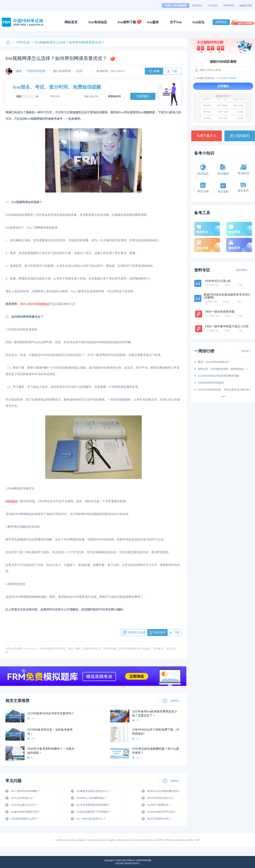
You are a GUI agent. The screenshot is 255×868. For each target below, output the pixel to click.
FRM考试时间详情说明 (211, 383)
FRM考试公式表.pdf (218, 281)
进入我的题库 (240, 136)
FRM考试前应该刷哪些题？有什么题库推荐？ (156, 751)
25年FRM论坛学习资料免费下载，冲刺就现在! (156, 732)
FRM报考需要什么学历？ (25, 819)
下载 (240, 285)
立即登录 (221, 22)
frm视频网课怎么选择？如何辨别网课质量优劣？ (68, 42)
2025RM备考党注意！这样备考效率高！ (50, 732)
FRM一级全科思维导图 (220, 312)
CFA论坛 (213, 6)
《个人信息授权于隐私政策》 (226, 78)
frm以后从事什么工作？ (24, 805)
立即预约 (143, 96)
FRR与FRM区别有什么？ (161, 798)
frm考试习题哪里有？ (159, 805)
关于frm (176, 22)
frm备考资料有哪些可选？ (25, 812)
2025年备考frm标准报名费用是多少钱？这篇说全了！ (155, 713)
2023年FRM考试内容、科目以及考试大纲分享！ (225, 390)
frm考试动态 (98, 22)
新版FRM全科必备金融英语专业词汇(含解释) (227, 296)
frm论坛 (198, 22)
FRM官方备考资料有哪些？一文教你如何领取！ (51, 751)
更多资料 (242, 270)
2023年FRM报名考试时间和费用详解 (218, 376)
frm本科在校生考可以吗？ (162, 812)
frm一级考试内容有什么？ (91, 819)
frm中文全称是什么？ (23, 798)
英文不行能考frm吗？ (159, 819)
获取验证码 (114, 96)
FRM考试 (229, 6)
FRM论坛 (197, 6)
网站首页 (71, 22)
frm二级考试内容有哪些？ (25, 791)
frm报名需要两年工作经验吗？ (93, 812)
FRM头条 (22, 42)
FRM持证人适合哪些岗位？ (92, 798)
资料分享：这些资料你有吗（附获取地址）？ (223, 369)
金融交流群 (246, 6)
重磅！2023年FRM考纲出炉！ (215, 362)
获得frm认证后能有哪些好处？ (164, 791)
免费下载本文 (207, 136)
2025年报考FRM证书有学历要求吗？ (51, 713)
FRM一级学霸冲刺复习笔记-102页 (227, 326)
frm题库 (153, 22)
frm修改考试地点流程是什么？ (93, 791)
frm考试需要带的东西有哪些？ (93, 805)
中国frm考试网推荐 (176, 6)
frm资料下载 (127, 22)
